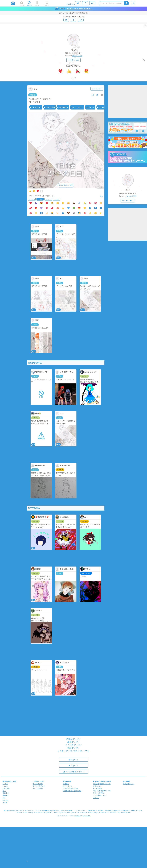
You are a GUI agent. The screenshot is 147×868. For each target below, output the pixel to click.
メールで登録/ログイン (74, 771)
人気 (40, 199)
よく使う (32, 199)
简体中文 (6, 793)
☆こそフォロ (73, 60)
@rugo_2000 (77, 56)
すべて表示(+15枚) (66, 185)
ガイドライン (67, 786)
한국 (4, 791)
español (5, 786)
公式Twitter (97, 786)
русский (5, 800)
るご (73, 50)
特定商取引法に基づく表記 (72, 791)
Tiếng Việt (6, 788)
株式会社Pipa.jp (129, 784)
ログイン (73, 760)
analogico (78, 816)
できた (33, 95)
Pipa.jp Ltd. (87, 816)
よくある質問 (97, 788)
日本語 (5, 803)
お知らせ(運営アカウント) (102, 784)
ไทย (4, 798)
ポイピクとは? (38, 784)
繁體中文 (6, 795)
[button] (27, 861)
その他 (56, 199)
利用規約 (66, 784)
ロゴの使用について (100, 795)
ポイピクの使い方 (39, 786)
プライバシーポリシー (71, 788)
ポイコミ (96, 798)
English (5, 784)
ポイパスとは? (38, 788)
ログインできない (99, 793)
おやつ (48, 199)
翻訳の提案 (12, 781)
